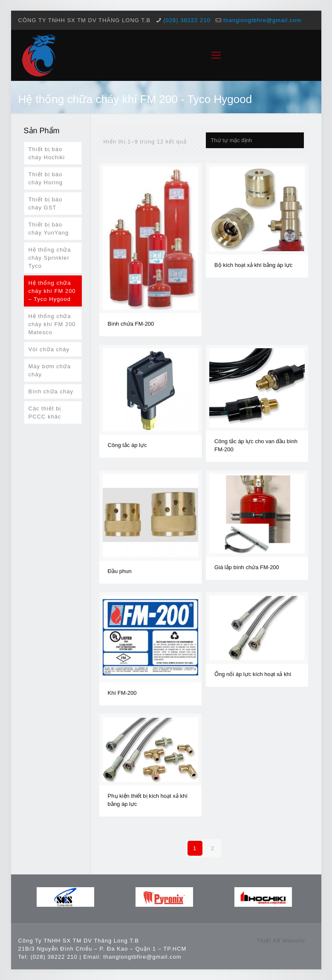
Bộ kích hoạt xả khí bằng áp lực (253, 265)
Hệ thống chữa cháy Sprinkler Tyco (50, 258)
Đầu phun (120, 571)
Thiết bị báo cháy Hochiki (47, 153)
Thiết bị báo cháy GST (46, 203)
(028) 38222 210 (187, 20)
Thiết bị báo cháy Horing (46, 178)
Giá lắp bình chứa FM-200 (247, 567)
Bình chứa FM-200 (131, 324)
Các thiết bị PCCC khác (45, 413)
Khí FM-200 (122, 693)
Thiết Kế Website (281, 941)
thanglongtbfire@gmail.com (262, 20)
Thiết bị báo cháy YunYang (49, 229)
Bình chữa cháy (51, 391)
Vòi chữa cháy (49, 349)
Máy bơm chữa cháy (50, 370)
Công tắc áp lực (127, 445)
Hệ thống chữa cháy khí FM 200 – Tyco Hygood (52, 291)
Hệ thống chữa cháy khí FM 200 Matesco (52, 324)
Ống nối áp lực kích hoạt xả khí (253, 674)
